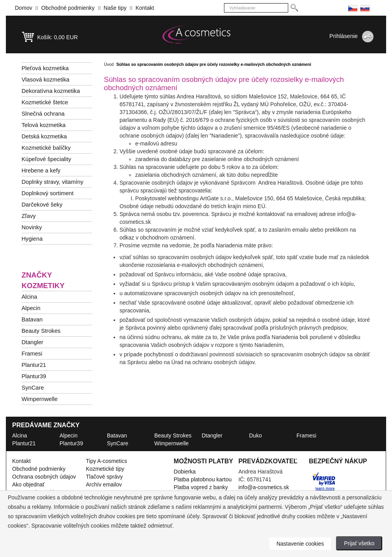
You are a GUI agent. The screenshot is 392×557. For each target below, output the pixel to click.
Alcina (29, 297)
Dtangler (32, 342)
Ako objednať (28, 484)
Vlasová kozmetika (45, 80)
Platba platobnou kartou (203, 479)
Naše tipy (115, 8)
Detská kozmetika (44, 136)
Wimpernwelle (40, 399)
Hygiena (32, 239)
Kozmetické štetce (45, 102)
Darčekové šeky (42, 205)
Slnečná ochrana (43, 114)
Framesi (32, 354)
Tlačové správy (104, 477)
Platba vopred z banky (201, 487)
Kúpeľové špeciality (46, 159)
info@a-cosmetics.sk (264, 487)
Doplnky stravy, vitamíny (52, 182)
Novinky (32, 227)
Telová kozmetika (43, 125)
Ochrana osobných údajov (44, 477)
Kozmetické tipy (105, 469)
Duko (256, 435)
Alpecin (31, 308)
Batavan (32, 319)
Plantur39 (34, 376)
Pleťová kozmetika (45, 68)
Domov (23, 8)
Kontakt (145, 8)
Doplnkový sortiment (48, 193)
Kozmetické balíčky (46, 148)
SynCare (33, 388)
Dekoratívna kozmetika (51, 91)
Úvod (109, 64)
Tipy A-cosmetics (106, 461)
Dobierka (185, 472)
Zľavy (29, 216)
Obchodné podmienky (68, 8)
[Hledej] (294, 8)
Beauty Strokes (41, 331)
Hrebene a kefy (41, 171)
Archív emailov (104, 484)
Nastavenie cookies (300, 544)
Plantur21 (34, 365)
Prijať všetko (359, 543)
